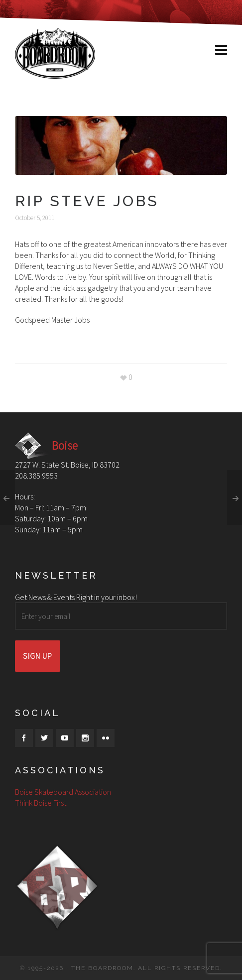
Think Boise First (41, 803)
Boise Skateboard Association (63, 792)
